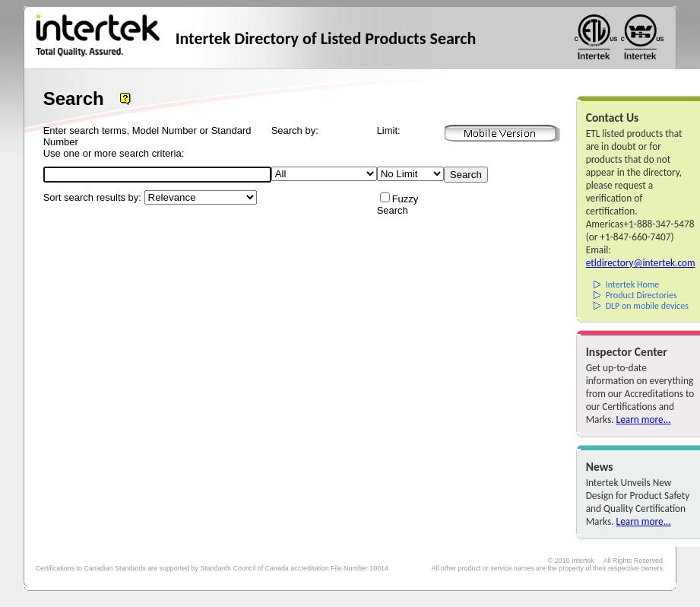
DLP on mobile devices (647, 306)
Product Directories (641, 295)
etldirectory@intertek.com (641, 263)
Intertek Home (633, 284)
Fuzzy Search (398, 205)
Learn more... (644, 419)
